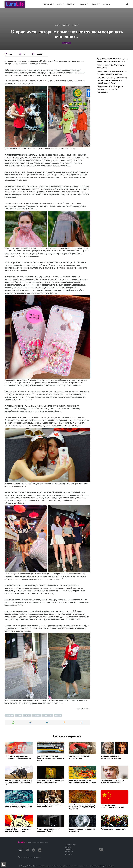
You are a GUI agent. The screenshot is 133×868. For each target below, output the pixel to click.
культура (67, 43)
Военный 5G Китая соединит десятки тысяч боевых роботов (18, 757)
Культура (69, 852)
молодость (48, 715)
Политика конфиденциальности (29, 857)
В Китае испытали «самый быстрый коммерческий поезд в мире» (50, 758)
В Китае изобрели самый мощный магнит (79, 757)
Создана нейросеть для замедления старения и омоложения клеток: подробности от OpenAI (112, 80)
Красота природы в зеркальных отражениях (82, 830)
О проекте (106, 4)
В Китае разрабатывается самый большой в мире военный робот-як (18, 782)
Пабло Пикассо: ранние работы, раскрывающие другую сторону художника (82, 807)
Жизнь (68, 847)
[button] (4, 864)
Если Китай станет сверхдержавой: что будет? (112, 806)
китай (19, 715)
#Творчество (47, 4)
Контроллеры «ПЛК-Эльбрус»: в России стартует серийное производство (110, 89)
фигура (58, 715)
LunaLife (22, 842)
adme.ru (87, 708)
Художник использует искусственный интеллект (111, 757)
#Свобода (71, 4)
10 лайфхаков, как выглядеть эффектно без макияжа (113, 781)
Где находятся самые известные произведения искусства (50, 781)
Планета (69, 854)
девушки (10, 715)
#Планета (95, 4)
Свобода (69, 850)
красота (28, 715)
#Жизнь (60, 4)
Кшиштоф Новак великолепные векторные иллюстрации (18, 830)
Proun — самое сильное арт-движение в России (48, 830)
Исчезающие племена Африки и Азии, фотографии (50, 806)
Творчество (70, 845)
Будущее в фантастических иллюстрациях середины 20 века (82, 781)
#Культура (83, 4)
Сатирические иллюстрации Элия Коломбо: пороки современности (18, 806)
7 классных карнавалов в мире (113, 829)
